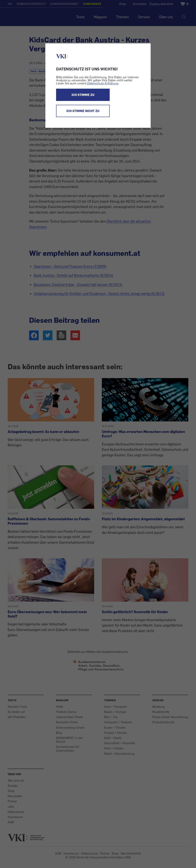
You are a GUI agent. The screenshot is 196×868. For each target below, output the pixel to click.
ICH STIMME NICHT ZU (83, 111)
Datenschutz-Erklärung (103, 83)
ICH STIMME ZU (83, 95)
